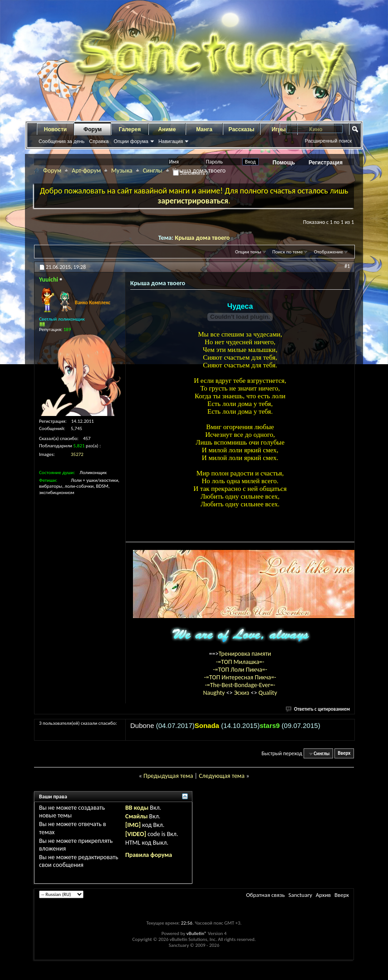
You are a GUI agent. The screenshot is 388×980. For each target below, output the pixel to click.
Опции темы (248, 252)
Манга (204, 129)
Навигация (171, 141)
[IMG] (133, 825)
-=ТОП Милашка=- (240, 662)
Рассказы (242, 129)
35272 (77, 454)
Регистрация (326, 163)
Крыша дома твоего (202, 238)
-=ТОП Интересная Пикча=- (240, 677)
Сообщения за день (61, 141)
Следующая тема (222, 776)
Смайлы (136, 816)
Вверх (344, 754)
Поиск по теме (287, 252)
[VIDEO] (136, 834)
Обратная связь (265, 895)
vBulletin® (197, 933)
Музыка (122, 171)
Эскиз (243, 693)
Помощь (284, 163)
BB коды (137, 808)
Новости (55, 129)
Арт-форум (86, 171)
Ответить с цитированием (318, 709)
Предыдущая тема (168, 776)
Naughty (214, 693)
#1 (347, 266)
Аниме (167, 129)
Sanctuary (300, 895)
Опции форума (131, 141)
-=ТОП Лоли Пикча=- (240, 670)
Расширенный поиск (328, 141)
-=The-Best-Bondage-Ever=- (240, 685)
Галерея (130, 129)
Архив (323, 895)
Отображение (329, 252)
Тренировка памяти (245, 654)
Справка (99, 141)
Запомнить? (191, 173)
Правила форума (149, 855)
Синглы (153, 171)
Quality (268, 693)
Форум (93, 129)
